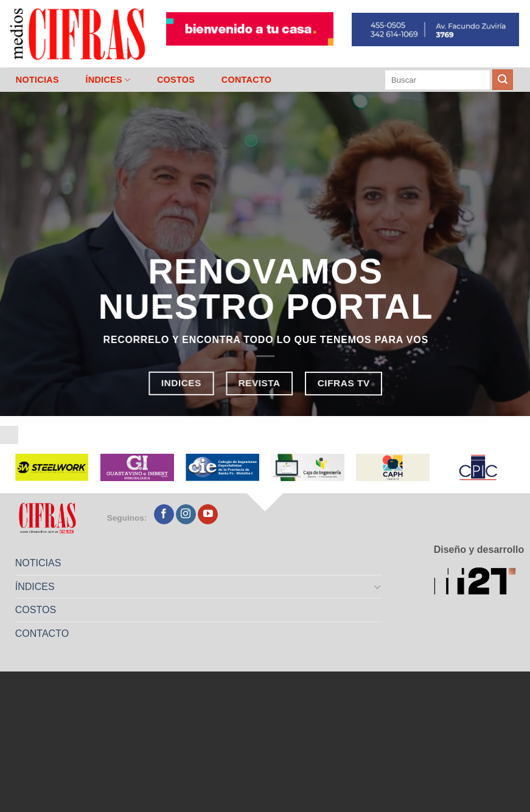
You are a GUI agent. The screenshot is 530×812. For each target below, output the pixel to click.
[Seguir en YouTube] (208, 515)
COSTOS (176, 80)
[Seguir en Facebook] (164, 515)
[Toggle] (378, 586)
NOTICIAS (37, 80)
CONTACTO (247, 80)
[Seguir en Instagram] (186, 515)
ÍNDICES (108, 80)
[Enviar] (503, 80)
